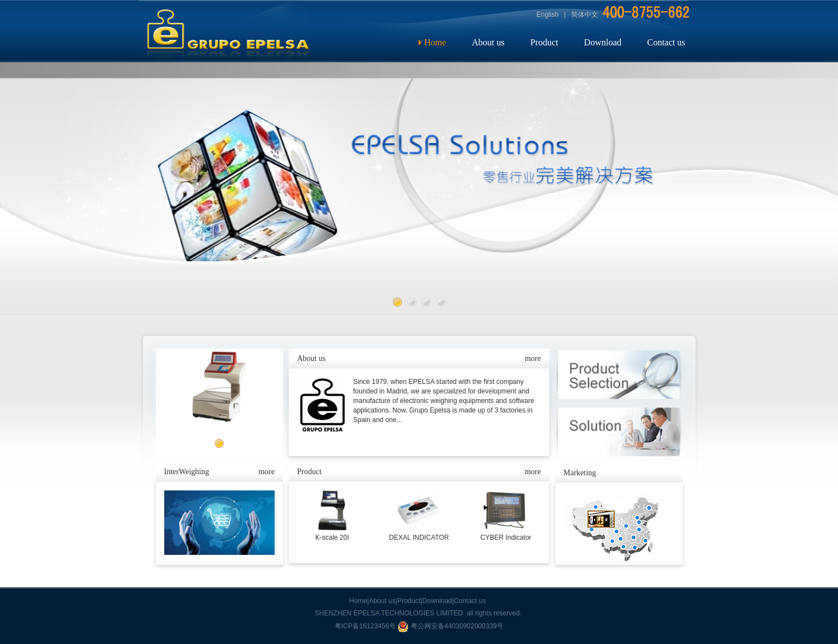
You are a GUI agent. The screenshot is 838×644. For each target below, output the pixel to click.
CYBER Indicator (506, 538)
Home (435, 42)
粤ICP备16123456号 (366, 626)
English (547, 15)
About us (488, 42)
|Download (436, 601)
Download (603, 42)
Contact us (666, 42)
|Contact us (469, 601)
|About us (381, 601)
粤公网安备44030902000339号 (450, 626)
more (267, 472)
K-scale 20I (332, 538)
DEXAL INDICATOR (419, 538)
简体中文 (585, 15)
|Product (408, 601)
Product (544, 42)
